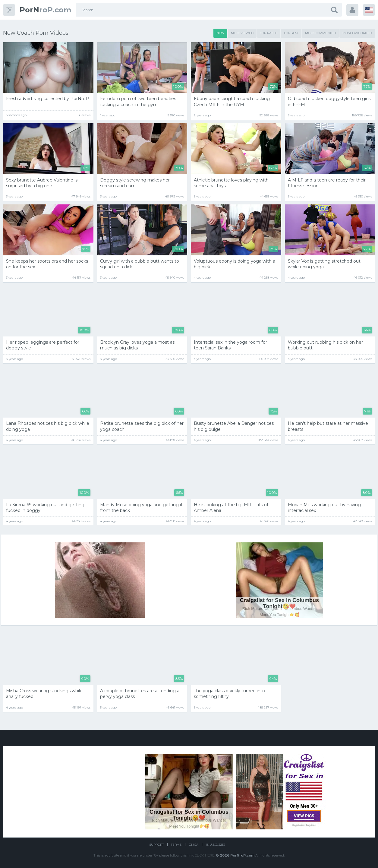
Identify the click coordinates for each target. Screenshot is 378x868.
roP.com (45, 10)
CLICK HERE (205, 855)
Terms (176, 845)
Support (156, 845)
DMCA (194, 845)
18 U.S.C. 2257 (216, 845)
